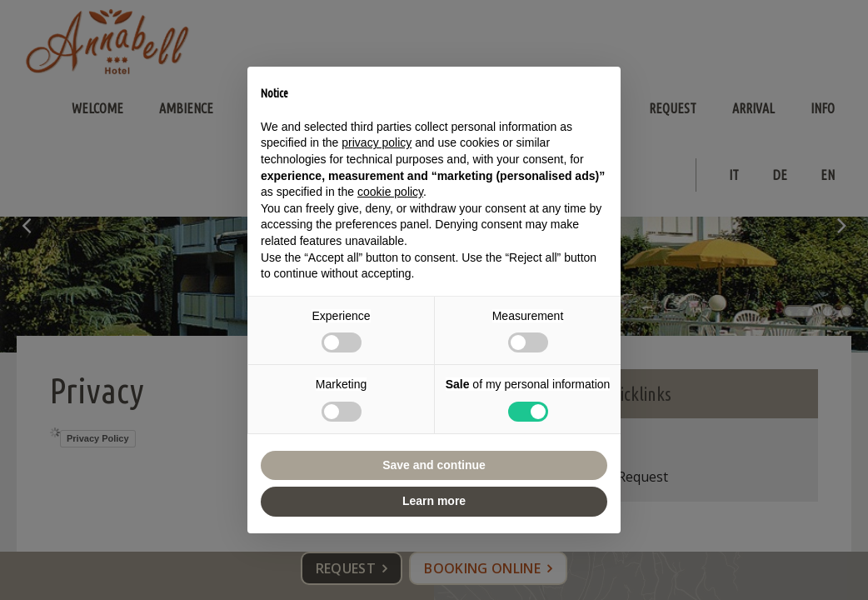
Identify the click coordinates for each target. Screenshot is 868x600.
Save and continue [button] (434, 465)
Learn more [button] (434, 501)
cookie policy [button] (390, 192)
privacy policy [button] (377, 142)
